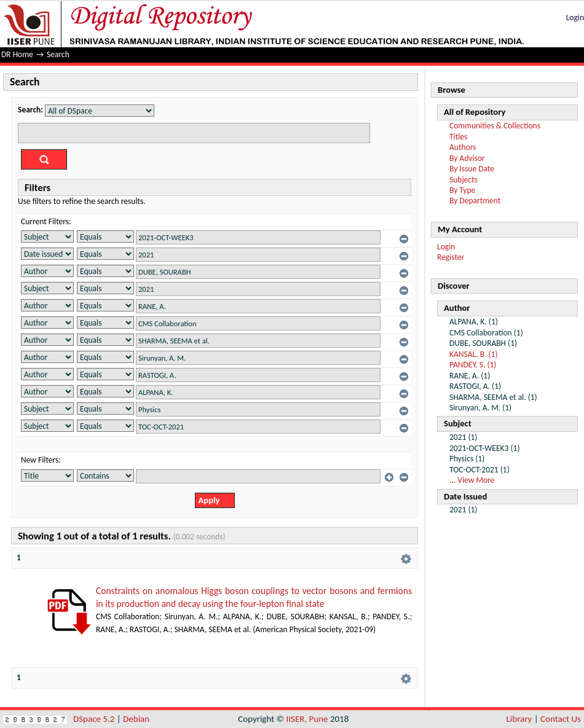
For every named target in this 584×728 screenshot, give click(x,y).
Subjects (464, 180)
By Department (475, 201)
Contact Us (561, 719)
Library (519, 719)
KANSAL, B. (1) (474, 354)
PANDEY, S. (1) (473, 365)
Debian (136, 719)
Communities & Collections (495, 126)
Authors (463, 147)
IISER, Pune (307, 719)
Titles (458, 137)
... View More (472, 480)
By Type (462, 190)
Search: (30, 110)
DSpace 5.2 (95, 719)
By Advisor (467, 158)
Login (575, 18)
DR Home (17, 54)
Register (451, 257)
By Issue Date (472, 169)
